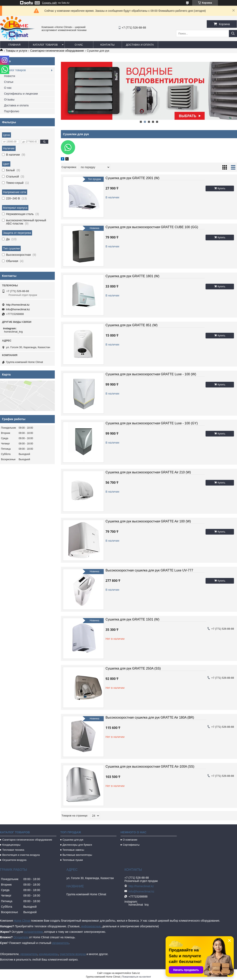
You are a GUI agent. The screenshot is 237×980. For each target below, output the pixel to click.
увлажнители (29, 954)
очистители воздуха (73, 954)
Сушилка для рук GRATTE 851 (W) (131, 325)
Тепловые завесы (73, 850)
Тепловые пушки (73, 860)
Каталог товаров (45, 45)
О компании (130, 840)
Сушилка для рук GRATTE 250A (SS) (133, 668)
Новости (10, 76)
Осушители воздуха (14, 860)
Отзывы (9, 99)
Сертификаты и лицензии (21, 94)
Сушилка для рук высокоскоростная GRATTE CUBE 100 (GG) (152, 227)
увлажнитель (60, 943)
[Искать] (233, 34)
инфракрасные (91, 926)
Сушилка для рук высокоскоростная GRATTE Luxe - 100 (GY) (152, 423)
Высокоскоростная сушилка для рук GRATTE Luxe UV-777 (149, 570)
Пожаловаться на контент (136, 977)
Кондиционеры (11, 845)
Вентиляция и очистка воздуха (21, 855)
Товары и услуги (16, 51)
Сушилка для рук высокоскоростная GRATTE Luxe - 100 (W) (151, 374)
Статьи (9, 82)
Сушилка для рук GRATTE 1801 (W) (132, 276)
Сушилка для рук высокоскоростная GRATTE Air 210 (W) (148, 472)
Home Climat (22, 921)
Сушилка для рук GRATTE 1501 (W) (132, 619)
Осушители (21, 937)
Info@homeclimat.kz (18, 309)
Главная (14, 45)
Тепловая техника (13, 850)
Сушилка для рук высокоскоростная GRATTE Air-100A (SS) (150, 767)
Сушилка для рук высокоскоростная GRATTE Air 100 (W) (148, 521)
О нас (79, 45)
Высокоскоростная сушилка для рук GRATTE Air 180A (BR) (150, 717)
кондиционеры (49, 954)
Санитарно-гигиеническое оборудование (57, 51)
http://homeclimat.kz (18, 305)
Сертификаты (131, 845)
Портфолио (12, 111)
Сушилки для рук (73, 840)
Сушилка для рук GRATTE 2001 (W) (132, 178)
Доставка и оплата (140, 45)
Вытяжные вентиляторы (77, 855)
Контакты (107, 45)
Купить (222, 188)
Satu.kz (136, 973)
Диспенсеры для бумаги (77, 845)
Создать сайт (50, 3)
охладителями (33, 932)
